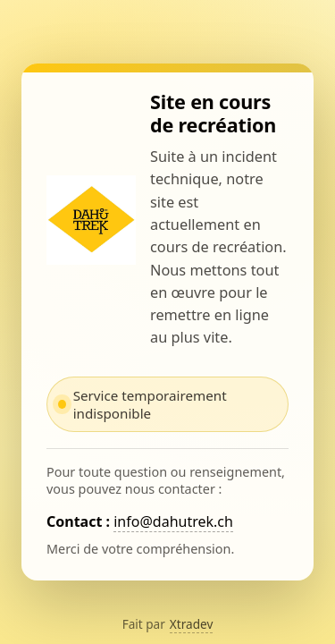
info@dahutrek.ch (173, 521)
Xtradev (192, 624)
